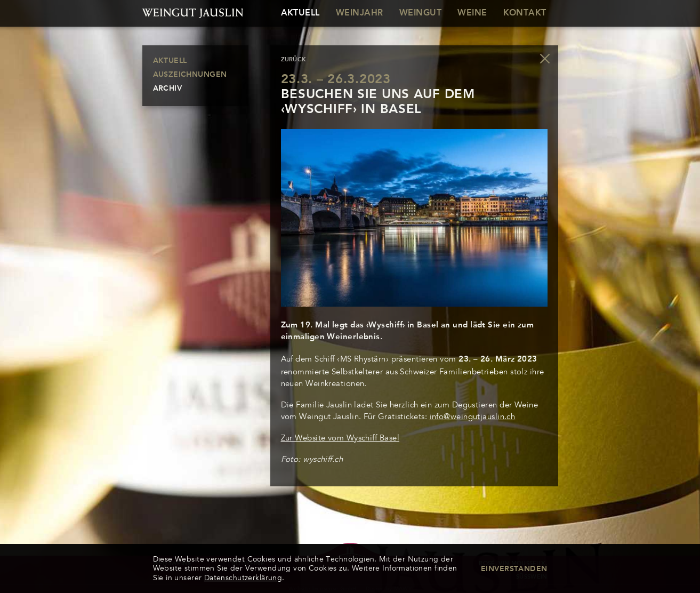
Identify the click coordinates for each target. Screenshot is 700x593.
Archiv (168, 89)
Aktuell (300, 13)
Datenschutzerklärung (243, 578)
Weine (472, 13)
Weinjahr (360, 13)
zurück (294, 60)
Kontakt (525, 13)
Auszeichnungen (190, 75)
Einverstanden (514, 569)
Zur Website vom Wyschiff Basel (340, 438)
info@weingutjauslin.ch (473, 416)
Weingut (420, 13)
